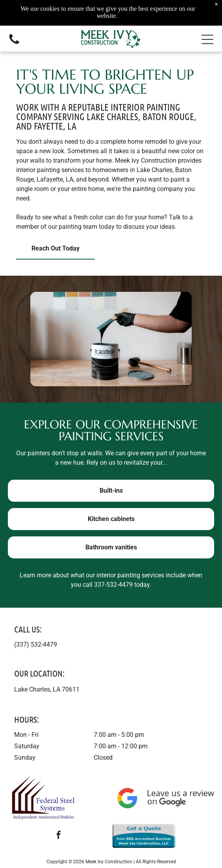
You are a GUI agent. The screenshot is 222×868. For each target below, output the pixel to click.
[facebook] (59, 836)
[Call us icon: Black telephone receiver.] (14, 44)
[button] (207, 39)
